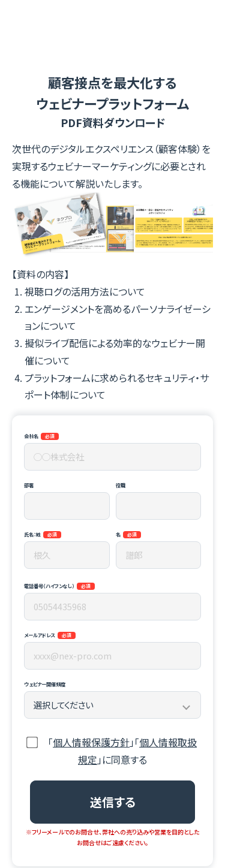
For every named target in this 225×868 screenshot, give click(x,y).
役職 (121, 485)
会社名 (31, 436)
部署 (29, 485)
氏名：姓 (32, 534)
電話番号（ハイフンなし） (49, 586)
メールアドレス (40, 635)
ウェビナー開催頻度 (45, 684)
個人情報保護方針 (91, 742)
